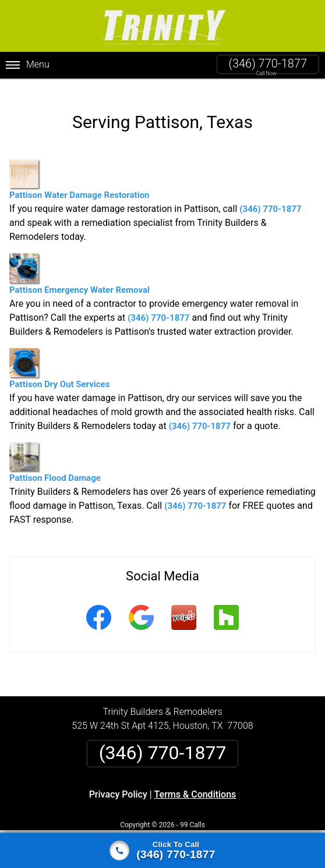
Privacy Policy (118, 784)
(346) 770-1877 (268, 63)
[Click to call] (162, 851)
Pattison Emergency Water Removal (80, 264)
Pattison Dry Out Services (59, 359)
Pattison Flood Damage (55, 453)
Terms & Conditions (195, 784)
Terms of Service (247, 829)
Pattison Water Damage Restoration (80, 170)
